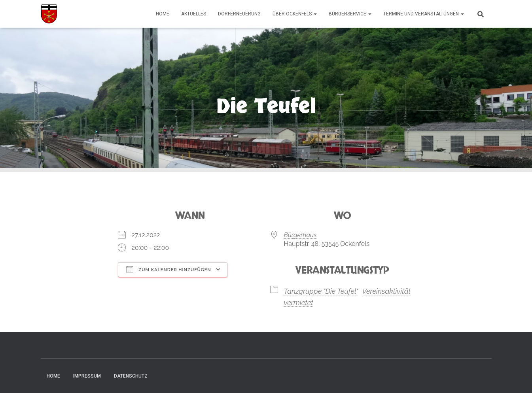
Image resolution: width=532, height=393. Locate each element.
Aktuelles (194, 14)
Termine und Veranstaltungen (424, 14)
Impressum (87, 376)
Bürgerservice (350, 14)
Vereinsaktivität (386, 291)
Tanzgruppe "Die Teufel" (321, 291)
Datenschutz (131, 376)
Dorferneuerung (239, 14)
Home (163, 14)
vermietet (299, 303)
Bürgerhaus (300, 235)
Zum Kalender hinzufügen (169, 269)
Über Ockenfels (295, 14)
